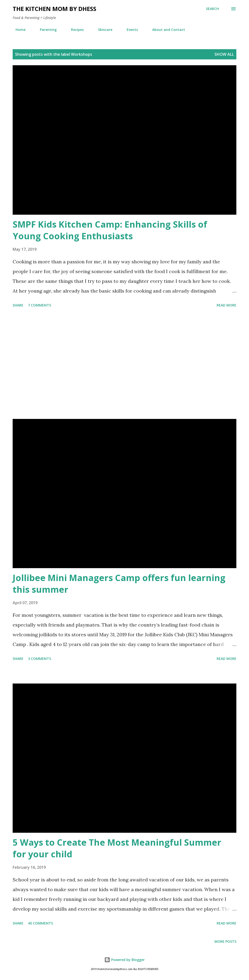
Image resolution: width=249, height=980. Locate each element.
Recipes (74, 30)
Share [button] (18, 305)
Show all (224, 54)
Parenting (45, 30)
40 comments (40, 923)
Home (18, 30)
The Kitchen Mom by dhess (54, 9)
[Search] (212, 9)
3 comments (40, 659)
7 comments (40, 305)
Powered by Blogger (124, 960)
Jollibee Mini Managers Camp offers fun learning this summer (119, 584)
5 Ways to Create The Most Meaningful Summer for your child (117, 848)
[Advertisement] (124, 364)
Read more (227, 305)
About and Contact (166, 30)
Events (129, 30)
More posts (225, 941)
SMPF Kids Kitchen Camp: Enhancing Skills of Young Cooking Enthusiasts (110, 230)
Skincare (102, 30)
